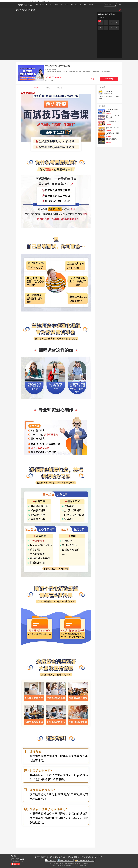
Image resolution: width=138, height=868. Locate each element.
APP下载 (82, 857)
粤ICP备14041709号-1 (97, 857)
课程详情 (37, 88)
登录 (123, 5)
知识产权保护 (63, 857)
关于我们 (38, 857)
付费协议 (88, 857)
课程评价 (48, 88)
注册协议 (76, 857)
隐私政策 (70, 857)
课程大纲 (59, 88)
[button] (43, 1)
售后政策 (56, 857)
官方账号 (50, 857)
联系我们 (44, 857)
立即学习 (109, 79)
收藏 (92, 79)
